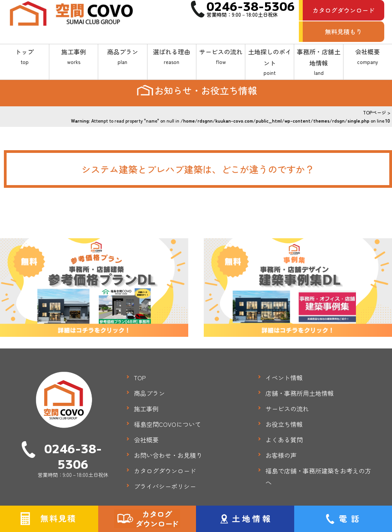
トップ (24, 57)
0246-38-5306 (73, 456)
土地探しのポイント (270, 62)
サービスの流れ (221, 57)
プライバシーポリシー (165, 486)
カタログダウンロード (343, 10)
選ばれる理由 (172, 57)
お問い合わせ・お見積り (168, 455)
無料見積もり (343, 31)
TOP (140, 378)
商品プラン (122, 57)
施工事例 (74, 57)
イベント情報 (284, 378)
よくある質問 (284, 440)
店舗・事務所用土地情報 (300, 393)
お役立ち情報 (284, 424)
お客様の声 (281, 455)
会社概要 (368, 57)
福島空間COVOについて (167, 424)
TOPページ (375, 112)
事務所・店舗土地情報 (318, 62)
